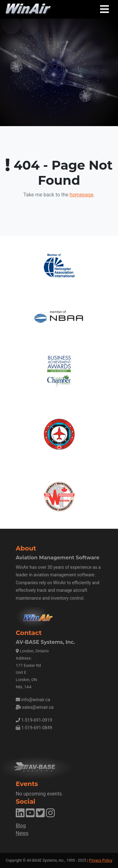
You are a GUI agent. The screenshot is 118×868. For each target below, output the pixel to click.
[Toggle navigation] (104, 9)
